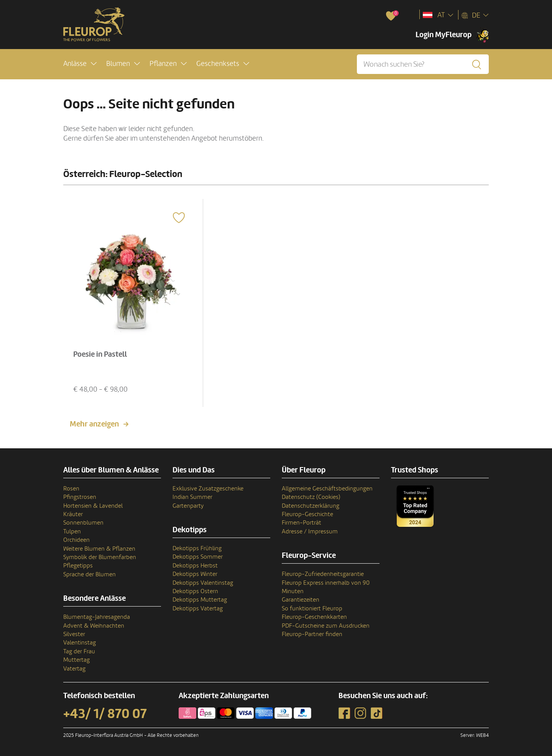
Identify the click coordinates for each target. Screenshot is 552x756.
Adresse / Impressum (310, 531)
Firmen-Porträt (301, 523)
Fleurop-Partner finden (312, 634)
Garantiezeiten (301, 600)
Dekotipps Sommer (198, 557)
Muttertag (76, 660)
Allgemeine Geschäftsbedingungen (327, 489)
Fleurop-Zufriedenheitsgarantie (323, 574)
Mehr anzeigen (94, 424)
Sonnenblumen (83, 523)
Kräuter (73, 514)
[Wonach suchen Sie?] (423, 64)
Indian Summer (192, 497)
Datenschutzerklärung (310, 506)
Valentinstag (80, 643)
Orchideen (76, 540)
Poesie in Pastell (100, 354)
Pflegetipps (78, 566)
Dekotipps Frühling (197, 548)
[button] (80, 64)
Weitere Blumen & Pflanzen (99, 549)
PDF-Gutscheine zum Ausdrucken (326, 626)
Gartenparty (188, 506)
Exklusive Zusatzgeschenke (208, 489)
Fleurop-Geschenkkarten (314, 617)
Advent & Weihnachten (94, 626)
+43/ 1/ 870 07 (105, 714)
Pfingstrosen (80, 497)
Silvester (74, 634)
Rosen (71, 489)
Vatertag (74, 669)
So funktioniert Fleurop (312, 608)
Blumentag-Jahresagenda (97, 617)
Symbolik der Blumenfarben (100, 557)
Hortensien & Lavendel (93, 506)
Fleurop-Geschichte (307, 514)
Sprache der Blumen (90, 574)
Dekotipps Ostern (195, 591)
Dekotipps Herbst (195, 566)
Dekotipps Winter (195, 574)
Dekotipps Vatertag (198, 608)
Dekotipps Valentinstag (203, 583)
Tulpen (72, 531)
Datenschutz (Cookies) (311, 497)
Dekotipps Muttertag (200, 600)
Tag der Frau (79, 651)
